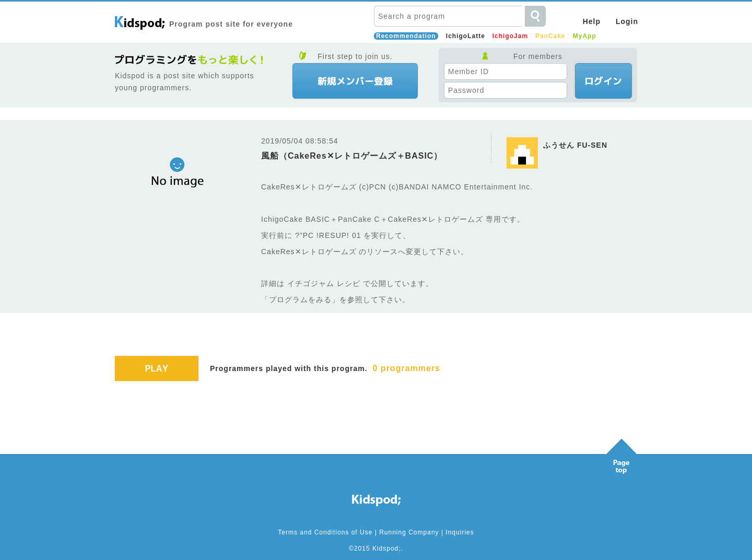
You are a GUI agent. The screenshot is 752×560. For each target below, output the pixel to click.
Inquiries (460, 532)
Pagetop (621, 454)
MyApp (585, 36)
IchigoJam (510, 36)
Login (627, 21)
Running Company (409, 532)
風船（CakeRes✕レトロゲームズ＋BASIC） (352, 156)
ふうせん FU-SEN (575, 145)
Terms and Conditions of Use (325, 532)
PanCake (550, 36)
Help (592, 21)
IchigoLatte (466, 36)
